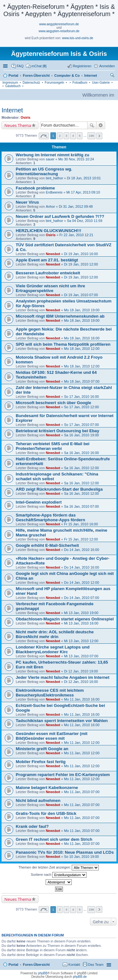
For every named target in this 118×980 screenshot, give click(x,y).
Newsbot (53, 254)
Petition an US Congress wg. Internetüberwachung (44, 171)
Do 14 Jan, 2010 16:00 (81, 550)
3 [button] (66, 136)
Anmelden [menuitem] (107, 66)
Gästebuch (13, 86)
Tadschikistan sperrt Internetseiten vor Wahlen (62, 721)
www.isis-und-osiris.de (78, 38)
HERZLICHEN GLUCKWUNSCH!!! (48, 231)
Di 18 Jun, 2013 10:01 (84, 178)
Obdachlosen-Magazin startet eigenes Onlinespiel (65, 619)
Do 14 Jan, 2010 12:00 (81, 583)
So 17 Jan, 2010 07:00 (81, 425)
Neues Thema (18, 125)
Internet (12, 110)
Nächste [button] (99, 136)
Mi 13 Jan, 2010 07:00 (81, 656)
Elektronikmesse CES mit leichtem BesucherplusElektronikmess (50, 693)
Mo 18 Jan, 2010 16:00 (82, 338)
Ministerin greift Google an (42, 749)
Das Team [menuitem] (96, 965)
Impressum (10, 83)
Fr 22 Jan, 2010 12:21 (76, 235)
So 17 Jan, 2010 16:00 (81, 397)
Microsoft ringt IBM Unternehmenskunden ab (60, 316)
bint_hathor (54, 178)
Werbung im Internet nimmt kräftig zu (52, 155)
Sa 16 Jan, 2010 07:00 (81, 506)
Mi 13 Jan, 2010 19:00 (81, 613)
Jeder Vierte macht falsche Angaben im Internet (63, 677)
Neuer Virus (27, 202)
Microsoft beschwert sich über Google (53, 403)
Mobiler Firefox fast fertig (41, 762)
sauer (50, 159)
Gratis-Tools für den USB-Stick (46, 813)
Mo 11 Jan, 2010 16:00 (82, 699)
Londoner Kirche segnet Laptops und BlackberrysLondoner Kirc (53, 649)
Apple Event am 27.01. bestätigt (47, 260)
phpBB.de (80, 977)
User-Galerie (101, 83)
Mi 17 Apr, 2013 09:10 (83, 192)
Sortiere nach (59, 875)
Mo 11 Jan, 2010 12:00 (82, 743)
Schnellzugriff (6, 66)
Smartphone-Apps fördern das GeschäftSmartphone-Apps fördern (51, 517)
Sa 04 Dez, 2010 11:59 (85, 221)
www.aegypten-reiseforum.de (59, 31)
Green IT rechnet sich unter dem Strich (54, 839)
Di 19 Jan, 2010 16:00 (81, 254)
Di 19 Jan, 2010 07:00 (81, 295)
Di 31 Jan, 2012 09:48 (76, 206)
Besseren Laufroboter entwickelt (48, 273)
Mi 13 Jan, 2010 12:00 (81, 641)
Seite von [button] (44, 136)
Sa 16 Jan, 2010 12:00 (81, 468)
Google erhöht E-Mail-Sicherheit (47, 545)
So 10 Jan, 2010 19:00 (81, 857)
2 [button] (60, 136)
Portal (13, 75)
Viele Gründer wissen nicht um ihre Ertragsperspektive (50, 288)
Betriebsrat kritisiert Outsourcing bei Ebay (57, 431)
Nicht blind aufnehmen (38, 801)
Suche (92, 125)
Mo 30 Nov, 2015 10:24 (76, 159)
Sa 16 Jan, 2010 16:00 (81, 453)
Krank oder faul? (32, 826)
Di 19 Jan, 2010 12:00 (81, 264)
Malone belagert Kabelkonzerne (47, 788)
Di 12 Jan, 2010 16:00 (81, 682)
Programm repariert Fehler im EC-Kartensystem (63, 775)
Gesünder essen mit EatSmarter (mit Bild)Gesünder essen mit (52, 736)
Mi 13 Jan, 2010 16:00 (81, 623)
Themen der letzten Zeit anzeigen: (59, 868)
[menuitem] (36, 66)
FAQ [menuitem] (20, 66)
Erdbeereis (54, 192)
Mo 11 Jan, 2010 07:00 (82, 792)
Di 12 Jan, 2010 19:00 (81, 671)
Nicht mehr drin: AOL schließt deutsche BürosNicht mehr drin (55, 634)
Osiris (26, 117)
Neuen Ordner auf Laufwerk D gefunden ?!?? (60, 216)
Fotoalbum (80, 83)
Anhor (50, 206)
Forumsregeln (54, 83)
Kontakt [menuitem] (74, 965)
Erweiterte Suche (101, 125)
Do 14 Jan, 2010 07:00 (81, 598)
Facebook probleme (35, 188)
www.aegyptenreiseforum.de (59, 24)
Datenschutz (31, 83)
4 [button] (73, 136)
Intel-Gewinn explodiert (39, 502)
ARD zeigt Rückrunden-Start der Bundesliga (59, 489)
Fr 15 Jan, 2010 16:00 (81, 524)
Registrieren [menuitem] (82, 66)
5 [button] (80, 136)
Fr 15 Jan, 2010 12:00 (81, 539)
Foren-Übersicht (36, 965)
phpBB (43, 973)
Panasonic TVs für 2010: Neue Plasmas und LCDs (65, 852)
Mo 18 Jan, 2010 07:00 (82, 381)
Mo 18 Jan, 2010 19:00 (82, 310)
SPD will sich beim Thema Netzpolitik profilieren (63, 344)
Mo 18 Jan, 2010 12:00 (82, 349)
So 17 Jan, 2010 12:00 (81, 407)
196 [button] (91, 136)
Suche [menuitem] (113, 76)
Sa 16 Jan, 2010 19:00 (81, 435)
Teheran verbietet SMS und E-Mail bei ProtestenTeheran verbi (53, 446)
